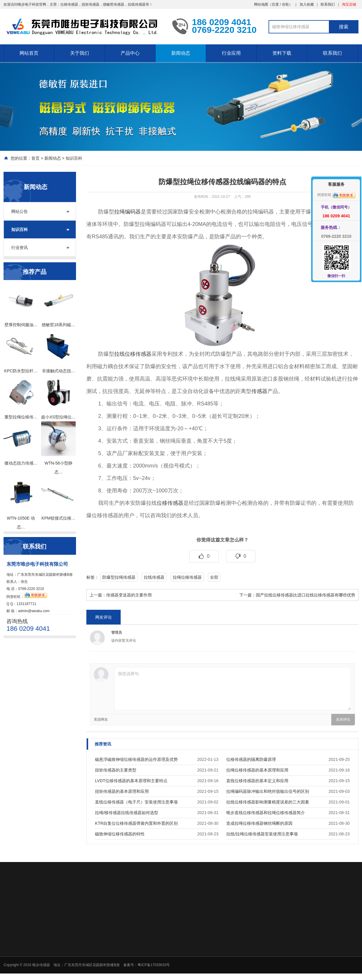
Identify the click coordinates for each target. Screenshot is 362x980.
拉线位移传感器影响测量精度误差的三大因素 (268, 802)
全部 (214, 577)
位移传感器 (170, 503)
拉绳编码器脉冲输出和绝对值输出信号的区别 (268, 791)
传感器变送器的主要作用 (129, 595)
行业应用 (231, 53)
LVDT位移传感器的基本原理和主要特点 (131, 781)
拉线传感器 (154, 577)
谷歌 (285, 4)
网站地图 (261, 4)
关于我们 (80, 53)
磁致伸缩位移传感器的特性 (120, 834)
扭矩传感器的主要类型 (116, 770)
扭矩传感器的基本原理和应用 (122, 791)
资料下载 (282, 53)
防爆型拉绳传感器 (119, 577)
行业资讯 (20, 248)
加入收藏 (307, 4)
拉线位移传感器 (133, 354)
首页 (35, 158)
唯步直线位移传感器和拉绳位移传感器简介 (266, 813)
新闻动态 (181, 53)
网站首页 (29, 53)
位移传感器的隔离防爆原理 (251, 759)
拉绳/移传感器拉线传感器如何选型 (127, 813)
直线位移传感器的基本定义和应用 (257, 781)
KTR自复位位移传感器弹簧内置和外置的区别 (136, 823)
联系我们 (328, 4)
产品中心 (130, 53)
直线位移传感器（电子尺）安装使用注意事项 (136, 802)
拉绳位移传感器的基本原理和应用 (257, 770)
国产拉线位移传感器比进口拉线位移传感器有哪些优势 (306, 595)
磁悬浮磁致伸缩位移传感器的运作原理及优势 (136, 759)
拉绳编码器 (127, 212)
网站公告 (20, 211)
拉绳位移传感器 (187, 577)
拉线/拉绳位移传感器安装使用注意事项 (262, 834)
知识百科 (74, 158)
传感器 (259, 391)
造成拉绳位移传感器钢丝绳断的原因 (259, 823)
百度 (275, 4)
